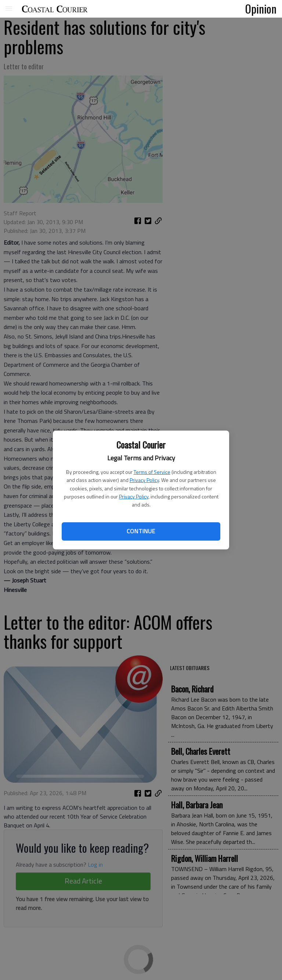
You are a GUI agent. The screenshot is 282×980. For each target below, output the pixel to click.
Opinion (261, 8)
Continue (141, 531)
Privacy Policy (144, 480)
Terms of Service (152, 472)
